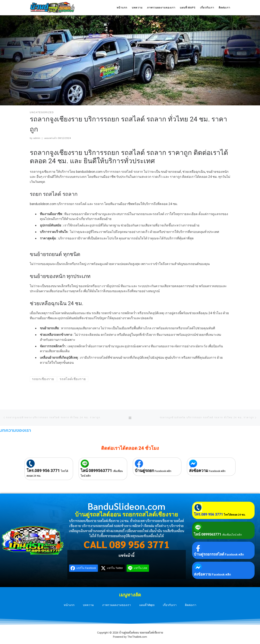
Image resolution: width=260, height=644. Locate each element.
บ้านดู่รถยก (144, 471)
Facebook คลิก (163, 471)
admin (37, 138)
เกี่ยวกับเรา (170, 605)
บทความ (88, 605)
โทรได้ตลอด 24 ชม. (235, 515)
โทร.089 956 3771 (43, 471)
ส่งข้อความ (199, 471)
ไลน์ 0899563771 (96, 471)
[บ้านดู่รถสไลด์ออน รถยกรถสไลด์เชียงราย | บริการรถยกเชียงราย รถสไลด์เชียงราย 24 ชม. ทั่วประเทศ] (52, 7)
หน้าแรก (69, 605)
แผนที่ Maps (147, 605)
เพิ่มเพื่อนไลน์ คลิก (232, 535)
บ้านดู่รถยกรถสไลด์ (209, 554)
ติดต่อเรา (191, 605)
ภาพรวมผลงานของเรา (117, 605)
